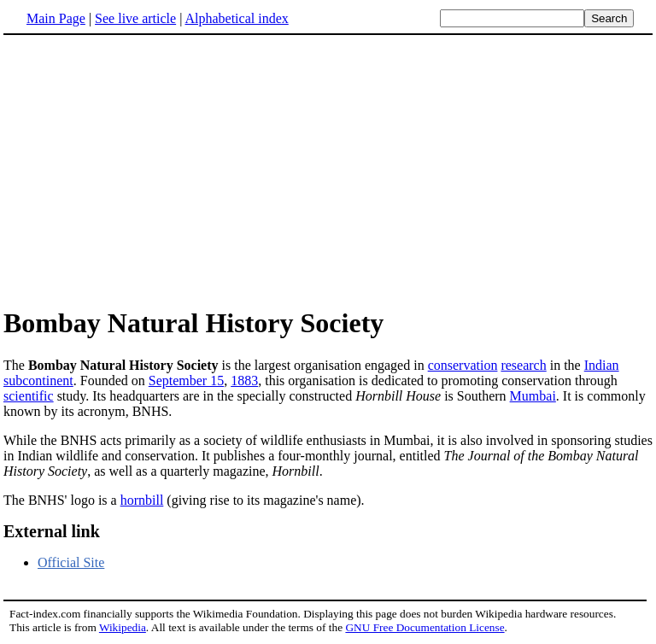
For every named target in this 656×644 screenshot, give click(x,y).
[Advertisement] (147, 170)
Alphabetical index (236, 18)
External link (52, 531)
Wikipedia (123, 627)
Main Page (56, 18)
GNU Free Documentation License (425, 627)
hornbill (142, 500)
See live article (135, 18)
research (523, 365)
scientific (29, 396)
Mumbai (533, 396)
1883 (244, 381)
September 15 (186, 381)
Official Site (71, 562)
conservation (463, 365)
